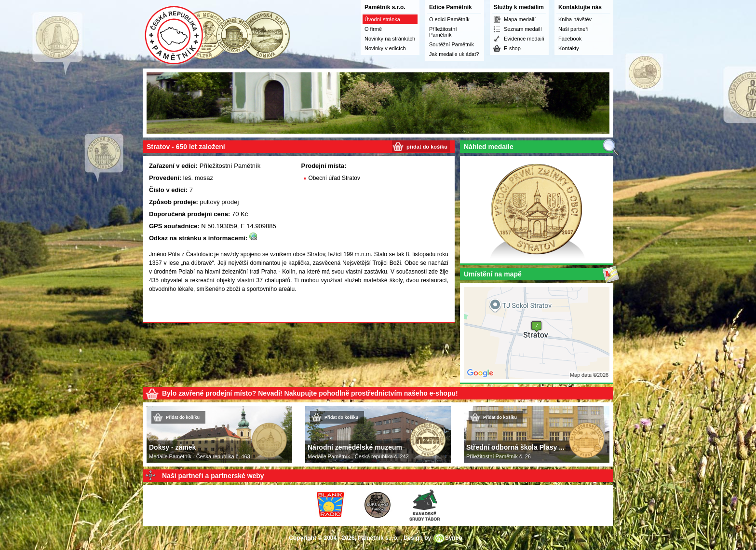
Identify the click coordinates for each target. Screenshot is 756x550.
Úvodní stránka (382, 19)
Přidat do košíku (183, 417)
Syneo (454, 538)
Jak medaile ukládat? (454, 54)
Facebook (570, 39)
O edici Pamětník (449, 19)
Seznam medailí (523, 29)
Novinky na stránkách (390, 39)
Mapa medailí (520, 19)
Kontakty (569, 48)
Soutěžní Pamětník (452, 44)
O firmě (373, 29)
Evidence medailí (524, 39)
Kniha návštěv (575, 19)
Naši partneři (573, 29)
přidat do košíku (427, 147)
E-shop (512, 48)
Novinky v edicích (385, 48)
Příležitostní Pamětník (443, 32)
